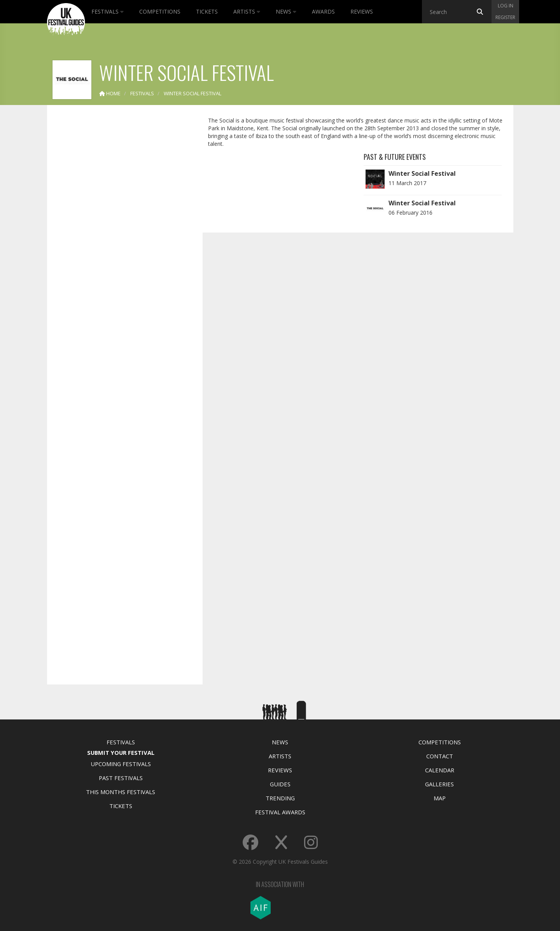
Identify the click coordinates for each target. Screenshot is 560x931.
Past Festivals (121, 778)
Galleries (439, 784)
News (286, 11)
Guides (280, 784)
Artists (247, 11)
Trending (280, 798)
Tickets (207, 11)
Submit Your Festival (121, 752)
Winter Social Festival (422, 173)
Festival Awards (280, 812)
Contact (440, 756)
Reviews (362, 11)
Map (440, 798)
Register (505, 17)
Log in (506, 6)
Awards (323, 11)
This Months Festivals (121, 792)
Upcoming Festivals (121, 764)
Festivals (108, 11)
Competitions (160, 11)
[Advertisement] (119, 233)
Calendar (440, 770)
